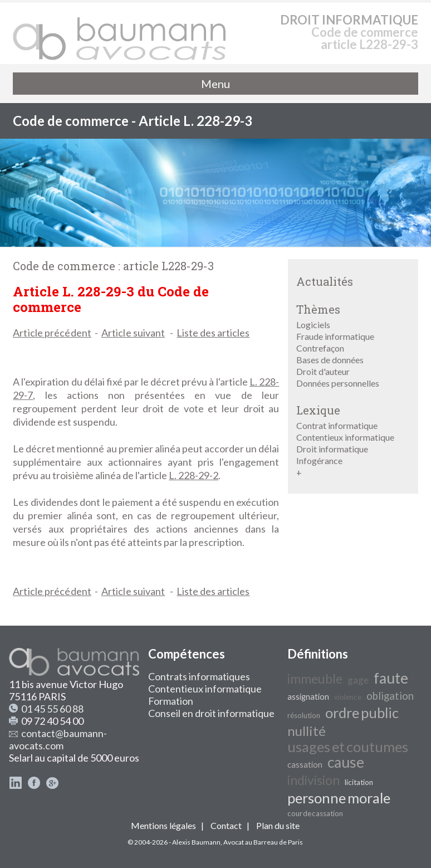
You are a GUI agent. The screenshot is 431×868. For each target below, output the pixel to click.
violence (348, 697)
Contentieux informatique (345, 437)
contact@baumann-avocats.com (58, 739)
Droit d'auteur (323, 371)
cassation (305, 765)
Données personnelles (338, 383)
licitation (359, 782)
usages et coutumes (348, 747)
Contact (226, 825)
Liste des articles (213, 333)
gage (358, 680)
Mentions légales (163, 825)
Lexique (318, 410)
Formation (171, 701)
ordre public (362, 713)
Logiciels (313, 325)
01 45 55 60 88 (52, 709)
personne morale (339, 798)
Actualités (325, 281)
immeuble (315, 679)
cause (346, 762)
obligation (390, 696)
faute (391, 678)
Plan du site (278, 825)
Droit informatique (332, 449)
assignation (308, 697)
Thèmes (318, 309)
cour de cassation (315, 813)
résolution (304, 715)
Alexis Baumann (196, 842)
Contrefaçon (320, 348)
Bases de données (330, 360)
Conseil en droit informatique (211, 713)
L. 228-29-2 (194, 475)
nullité (307, 731)
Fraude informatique (335, 336)
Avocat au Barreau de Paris (263, 842)
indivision (314, 780)
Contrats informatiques (199, 676)
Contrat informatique (337, 425)
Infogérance (319, 460)
